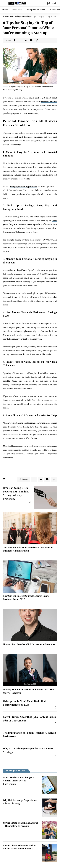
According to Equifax (14, 270)
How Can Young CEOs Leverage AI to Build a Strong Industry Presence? (16, 493)
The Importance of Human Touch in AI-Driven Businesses (30, 735)
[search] (48, 3)
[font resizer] (54, 3)
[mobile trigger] (6, 3)
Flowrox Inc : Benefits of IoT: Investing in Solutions (29, 644)
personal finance (49, 102)
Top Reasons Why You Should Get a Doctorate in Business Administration (28, 549)
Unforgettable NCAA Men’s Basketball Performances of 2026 (25, 703)
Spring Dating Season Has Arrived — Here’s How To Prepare (21, 824)
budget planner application (24, 186)
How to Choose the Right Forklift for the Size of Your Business (20, 847)
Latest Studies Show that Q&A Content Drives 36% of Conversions (29, 719)
